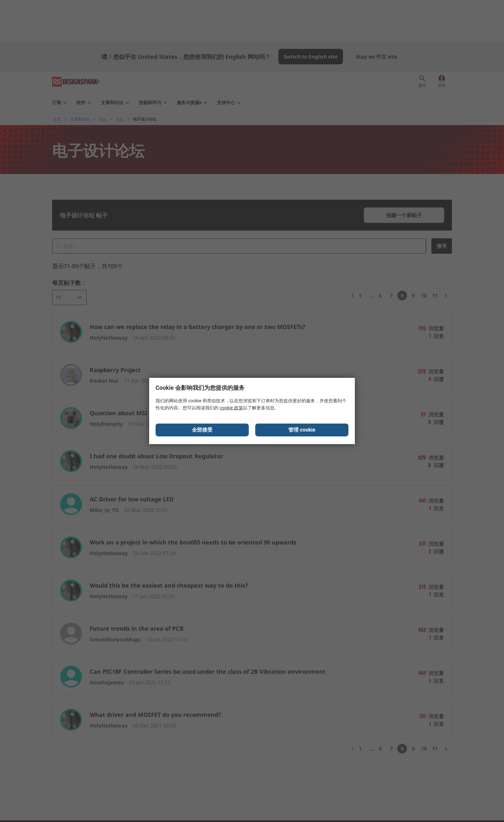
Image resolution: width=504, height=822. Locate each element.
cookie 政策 (231, 408)
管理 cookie (302, 430)
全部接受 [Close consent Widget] (202, 430)
